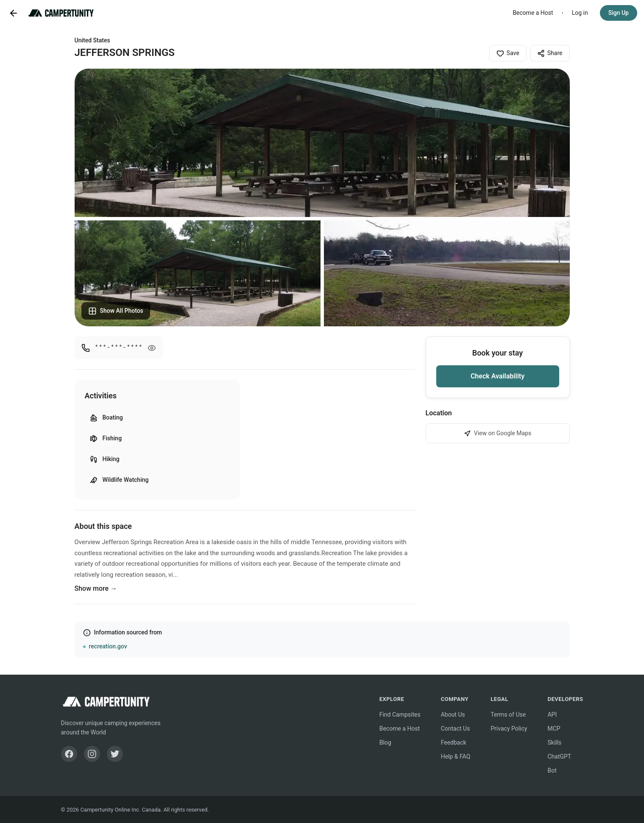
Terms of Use (508, 715)
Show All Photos (116, 311)
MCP (554, 728)
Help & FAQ (456, 756)
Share (550, 53)
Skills (554, 742)
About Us (453, 715)
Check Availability (498, 376)
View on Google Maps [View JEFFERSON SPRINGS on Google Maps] (498, 433)
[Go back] (14, 13)
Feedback (454, 742)
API (552, 715)
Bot (552, 770)
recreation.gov (108, 646)
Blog (385, 742)
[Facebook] (69, 754)
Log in (580, 13)
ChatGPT (559, 756)
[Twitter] (115, 754)
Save (508, 53)
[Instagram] (92, 754)
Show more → (96, 588)
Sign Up (619, 13)
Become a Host (533, 13)
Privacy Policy (509, 728)
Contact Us (456, 728)
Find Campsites (400, 715)
